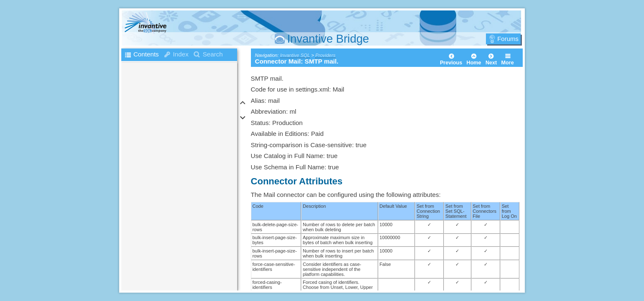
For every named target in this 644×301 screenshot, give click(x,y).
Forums (508, 39)
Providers (325, 55)
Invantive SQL (295, 55)
